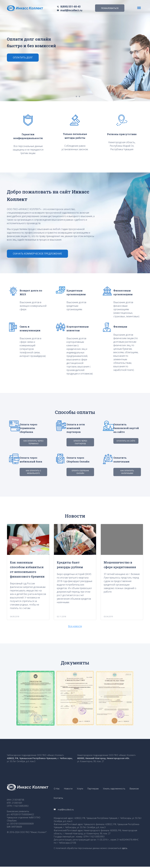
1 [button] (76, 97)
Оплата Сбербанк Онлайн (80, 472)
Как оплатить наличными (127, 472)
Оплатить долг (23, 58)
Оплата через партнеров (80, 442)
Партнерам (93, 789)
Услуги (80, 789)
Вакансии (134, 789)
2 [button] (79, 97)
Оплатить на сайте (126, 441)
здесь (125, 849)
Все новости (75, 626)
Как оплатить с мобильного (33, 472)
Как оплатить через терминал (33, 442)
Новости (68, 789)
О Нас (57, 789)
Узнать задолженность (114, 789)
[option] (75, 51)
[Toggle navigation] (139, 8)
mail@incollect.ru (71, 10)
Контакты (58, 799)
